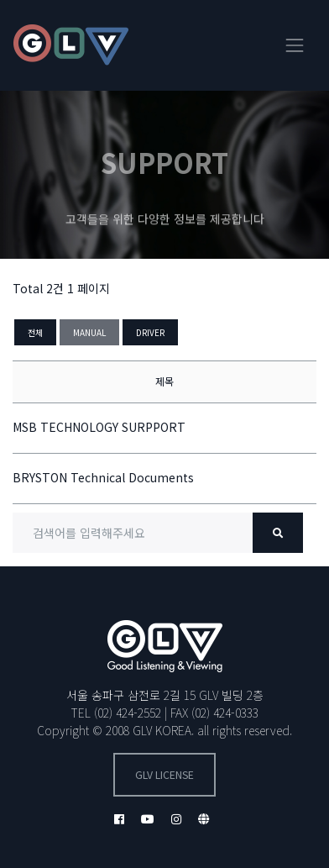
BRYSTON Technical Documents (103, 477)
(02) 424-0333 (225, 713)
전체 (35, 332)
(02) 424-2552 (128, 713)
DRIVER (150, 332)
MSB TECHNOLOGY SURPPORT (99, 427)
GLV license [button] (164, 775)
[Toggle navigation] (295, 45)
